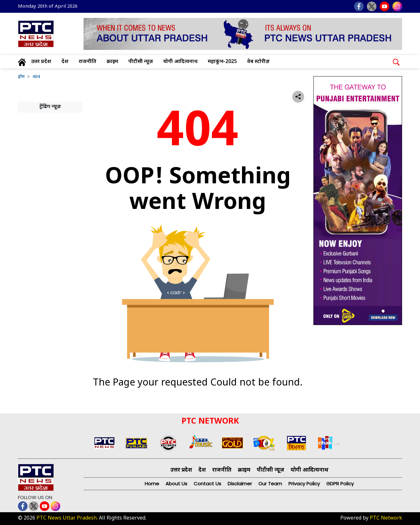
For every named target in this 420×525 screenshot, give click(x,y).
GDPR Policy (340, 484)
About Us (176, 484)
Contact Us (207, 484)
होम (21, 77)
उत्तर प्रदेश (41, 62)
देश (65, 62)
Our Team (270, 484)
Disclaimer (240, 484)
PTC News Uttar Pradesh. (67, 518)
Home (152, 484)
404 (36, 77)
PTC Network (386, 518)
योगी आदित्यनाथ (180, 62)
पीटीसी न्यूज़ (141, 62)
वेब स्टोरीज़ (258, 62)
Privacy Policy (304, 484)
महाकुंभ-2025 (222, 62)
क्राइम (112, 62)
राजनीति (88, 62)
